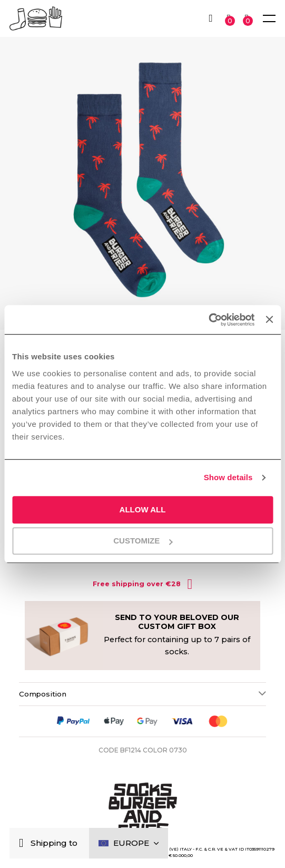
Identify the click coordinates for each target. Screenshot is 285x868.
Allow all (143, 509)
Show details (228, 477)
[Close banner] (269, 320)
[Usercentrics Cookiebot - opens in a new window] (208, 320)
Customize (143, 541)
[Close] (23, 843)
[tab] (142, 694)
